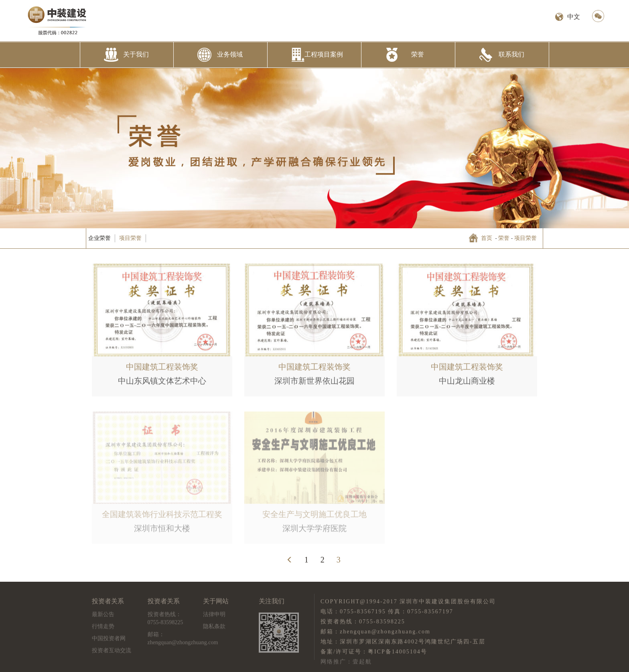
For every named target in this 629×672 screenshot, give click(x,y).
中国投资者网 (109, 641)
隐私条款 (214, 628)
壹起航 (362, 663)
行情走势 (103, 628)
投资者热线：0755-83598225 (165, 620)
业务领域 (230, 54)
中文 (574, 17)
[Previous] (290, 560)
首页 (487, 238)
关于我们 (136, 54)
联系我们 (511, 54)
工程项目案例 (324, 54)
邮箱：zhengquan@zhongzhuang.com (183, 641)
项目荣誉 (130, 238)
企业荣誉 (99, 238)
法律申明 (214, 616)
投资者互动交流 (112, 653)
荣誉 (418, 54)
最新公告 (103, 616)
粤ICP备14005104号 (398, 653)
